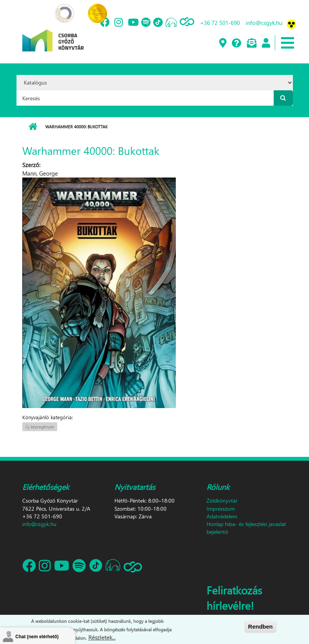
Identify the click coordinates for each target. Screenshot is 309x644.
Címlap (33, 127)
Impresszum (221, 509)
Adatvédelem (222, 516)
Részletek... (102, 637)
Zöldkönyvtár (222, 500)
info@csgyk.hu (264, 23)
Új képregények (40, 427)
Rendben (260, 627)
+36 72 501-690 (220, 23)
